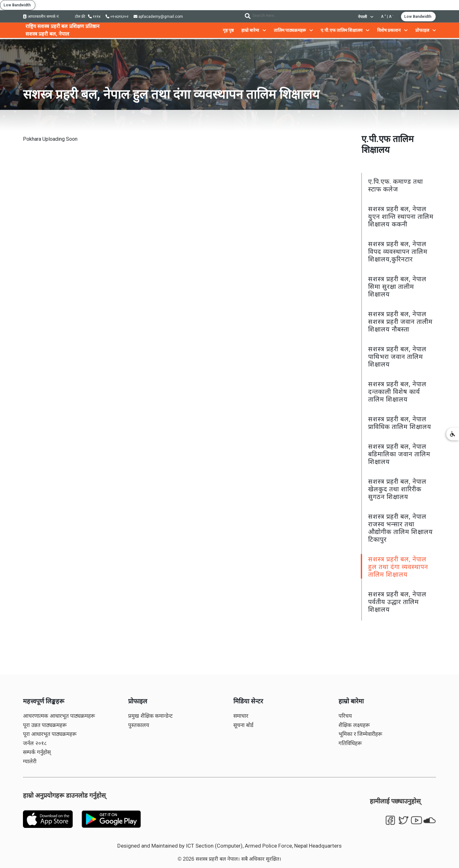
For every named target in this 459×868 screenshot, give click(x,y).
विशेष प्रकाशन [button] (392, 30)
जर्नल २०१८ (35, 743)
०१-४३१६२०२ (117, 17)
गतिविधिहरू (350, 743)
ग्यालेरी (30, 761)
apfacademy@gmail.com (158, 17)
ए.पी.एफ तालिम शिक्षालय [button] (345, 30)
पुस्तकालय (139, 725)
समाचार (241, 716)
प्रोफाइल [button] (426, 30)
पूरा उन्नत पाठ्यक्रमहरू (45, 725)
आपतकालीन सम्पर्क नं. (41, 17)
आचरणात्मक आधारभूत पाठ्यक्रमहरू (59, 716)
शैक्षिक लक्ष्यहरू (354, 725)
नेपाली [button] (366, 17)
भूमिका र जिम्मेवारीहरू (360, 734)
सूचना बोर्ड (243, 725)
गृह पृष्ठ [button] (228, 30)
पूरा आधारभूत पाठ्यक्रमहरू (50, 734)
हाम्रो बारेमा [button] (254, 30)
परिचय (345, 716)
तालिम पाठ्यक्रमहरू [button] (293, 30)
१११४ (94, 17)
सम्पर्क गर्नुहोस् (37, 752)
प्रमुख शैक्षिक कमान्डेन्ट (150, 716)
